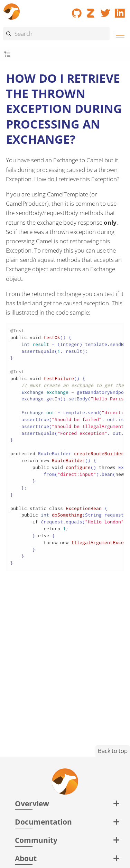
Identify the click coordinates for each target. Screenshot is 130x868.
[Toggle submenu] (7, 55)
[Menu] (118, 34)
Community (36, 840)
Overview (32, 803)
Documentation (43, 822)
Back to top (113, 751)
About (26, 858)
